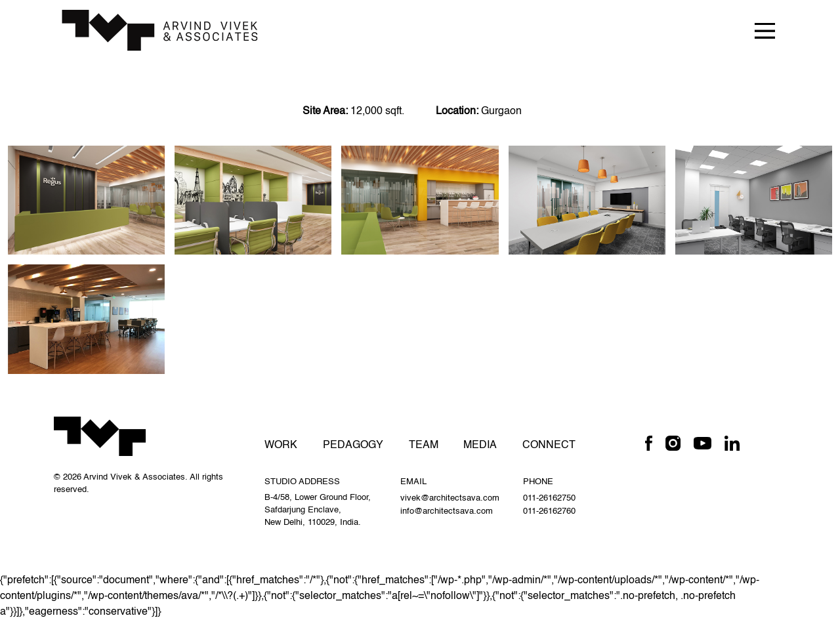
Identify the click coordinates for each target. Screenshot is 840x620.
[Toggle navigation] (765, 30)
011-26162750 (549, 498)
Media (480, 445)
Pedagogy (353, 445)
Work (281, 445)
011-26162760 (549, 511)
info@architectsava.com (447, 511)
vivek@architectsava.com (450, 498)
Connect (549, 445)
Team (424, 445)
